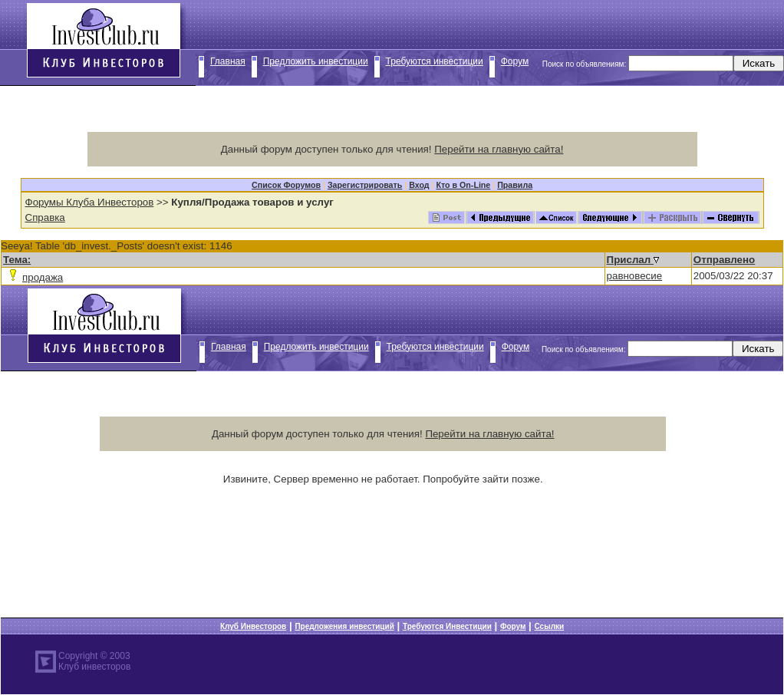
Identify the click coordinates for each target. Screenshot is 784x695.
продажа (43, 277)
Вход (419, 185)
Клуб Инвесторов (253, 626)
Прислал (633, 260)
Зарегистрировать (365, 185)
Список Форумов (286, 185)
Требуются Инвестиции (447, 626)
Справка (45, 217)
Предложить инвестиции (316, 61)
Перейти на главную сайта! (499, 149)
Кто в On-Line (463, 185)
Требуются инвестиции (435, 61)
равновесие (635, 276)
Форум (515, 61)
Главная (228, 61)
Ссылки (550, 626)
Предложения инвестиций (344, 626)
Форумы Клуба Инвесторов (90, 202)
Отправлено (724, 260)
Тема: (17, 260)
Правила (515, 185)
